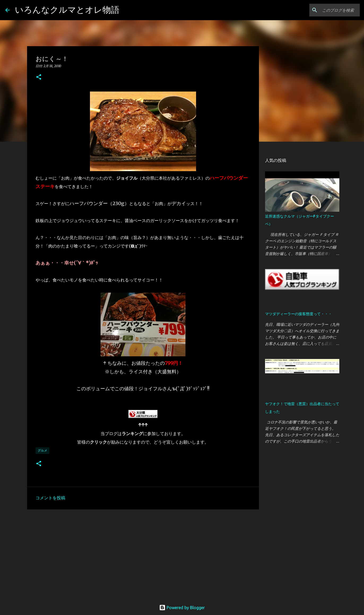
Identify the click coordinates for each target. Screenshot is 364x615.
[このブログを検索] (332, 10)
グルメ (42, 450)
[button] (39, 77)
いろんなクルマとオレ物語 (67, 10)
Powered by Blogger (182, 608)
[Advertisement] (143, 555)
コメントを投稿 (50, 498)
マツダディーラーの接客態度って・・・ (298, 314)
